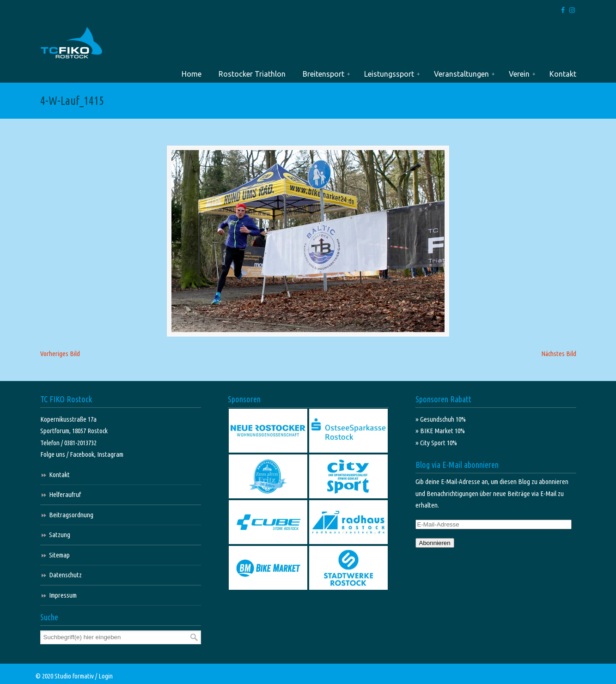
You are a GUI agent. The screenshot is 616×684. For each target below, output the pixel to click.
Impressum (63, 595)
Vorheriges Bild (60, 354)
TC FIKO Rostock (71, 43)
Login (106, 676)
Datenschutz (65, 575)
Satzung (60, 535)
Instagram (110, 454)
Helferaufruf (65, 494)
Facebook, (83, 454)
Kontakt (59, 475)
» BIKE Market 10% (440, 431)
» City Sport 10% (436, 443)
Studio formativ (74, 676)
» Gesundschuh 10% (441, 419)
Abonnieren (435, 543)
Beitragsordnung (71, 515)
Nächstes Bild (559, 354)
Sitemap (59, 555)
